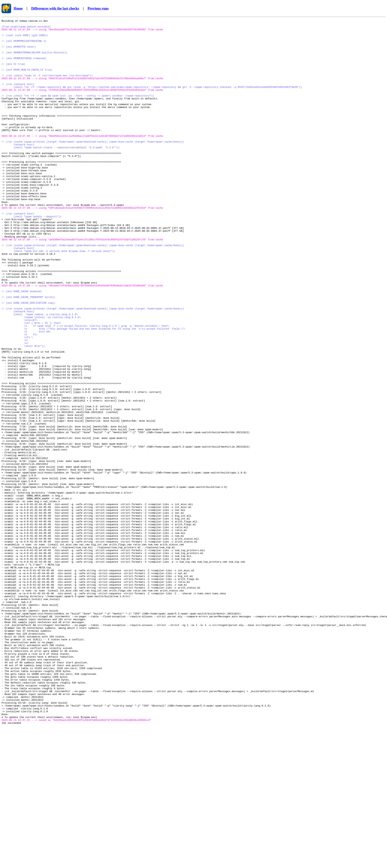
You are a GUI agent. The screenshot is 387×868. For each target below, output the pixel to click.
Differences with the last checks (55, 8)
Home (18, 8)
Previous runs (98, 8)
